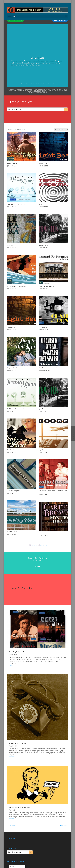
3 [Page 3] (32, 545)
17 (49, 83)
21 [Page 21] (44, 545)
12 (40, 83)
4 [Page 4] (34, 545)
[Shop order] (61, 130)
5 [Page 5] (36, 545)
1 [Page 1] (28, 545)
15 (45, 83)
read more (12, 665)
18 (50, 83)
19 (52, 83)
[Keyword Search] (36, 109)
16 (47, 83)
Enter (37, 566)
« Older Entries (11, 826)
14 (43, 83)
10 (37, 83)
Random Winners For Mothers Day (19, 807)
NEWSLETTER (15, 20)
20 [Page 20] (41, 545)
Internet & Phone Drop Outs (17, 743)
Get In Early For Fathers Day (17, 652)
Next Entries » (64, 826)
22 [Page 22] (46, 545)
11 (38, 83)
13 (42, 83)
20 (54, 83)
